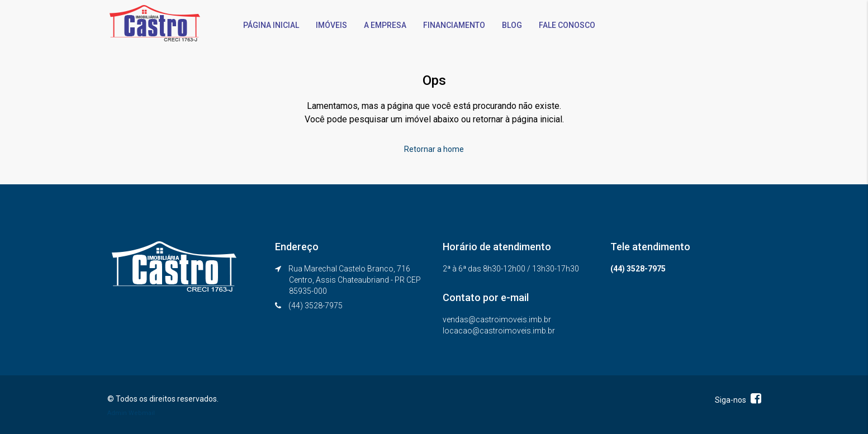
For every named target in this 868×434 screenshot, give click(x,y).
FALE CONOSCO (567, 25)
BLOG (512, 25)
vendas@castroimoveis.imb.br (497, 319)
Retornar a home (434, 149)
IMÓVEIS (331, 25)
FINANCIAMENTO (454, 25)
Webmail (142, 413)
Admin (117, 413)
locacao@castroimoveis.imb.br (499, 331)
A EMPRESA (385, 25)
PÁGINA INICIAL (271, 25)
